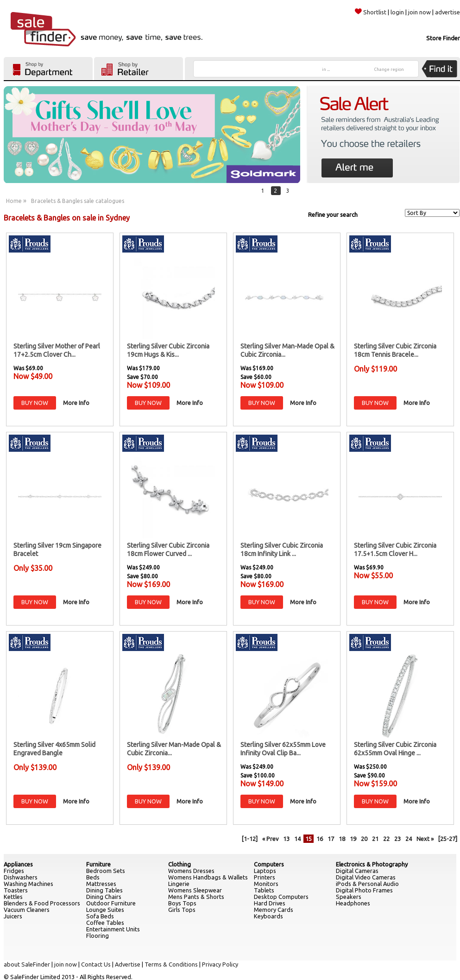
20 (364, 839)
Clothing (180, 864)
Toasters (16, 890)
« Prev (270, 839)
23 (397, 839)
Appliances (18, 864)
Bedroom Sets (106, 871)
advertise (447, 12)
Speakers (349, 897)
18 (342, 839)
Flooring (98, 936)
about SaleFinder (27, 964)
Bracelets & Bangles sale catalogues (78, 201)
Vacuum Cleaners (27, 910)
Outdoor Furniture (111, 903)
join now (419, 12)
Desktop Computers (281, 897)
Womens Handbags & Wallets (208, 877)
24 (409, 839)
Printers (265, 877)
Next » (425, 839)
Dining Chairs (104, 897)
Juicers (13, 916)
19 (353, 839)
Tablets (264, 890)
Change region (389, 70)
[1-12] (250, 839)
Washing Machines (28, 884)
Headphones (353, 903)
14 (297, 839)
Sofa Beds (100, 916)
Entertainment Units (113, 929)
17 (331, 839)
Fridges (14, 871)
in (326, 70)
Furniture (98, 864)
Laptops (265, 871)
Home (14, 201)
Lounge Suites (105, 910)
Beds (93, 877)
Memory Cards (274, 910)
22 (386, 839)
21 (375, 839)
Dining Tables (104, 890)
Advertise (128, 964)
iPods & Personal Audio (367, 884)
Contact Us (96, 964)
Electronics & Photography (372, 864)
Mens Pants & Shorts (196, 897)
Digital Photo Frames (364, 890)
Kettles (13, 897)
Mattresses (101, 884)
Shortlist (371, 12)
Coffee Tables (105, 923)
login (397, 12)
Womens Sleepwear (195, 890)
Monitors (266, 884)
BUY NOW (35, 403)
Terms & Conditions (171, 964)
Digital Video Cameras (366, 877)
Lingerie (179, 884)
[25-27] (448, 839)
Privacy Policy (220, 964)
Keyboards (268, 916)
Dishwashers (21, 877)
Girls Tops (182, 910)
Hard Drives (270, 903)
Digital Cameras (357, 871)
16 (320, 839)
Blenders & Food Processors (42, 903)
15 (309, 839)
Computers (269, 864)
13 (286, 839)
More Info (76, 403)
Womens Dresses (191, 871)
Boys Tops (182, 903)
